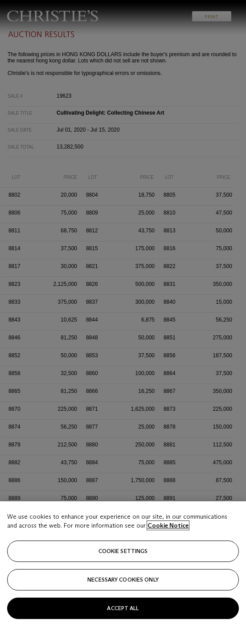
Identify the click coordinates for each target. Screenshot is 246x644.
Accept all (123, 628)
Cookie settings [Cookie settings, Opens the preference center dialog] (123, 571)
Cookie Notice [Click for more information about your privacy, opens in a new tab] (168, 545)
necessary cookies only (123, 599)
